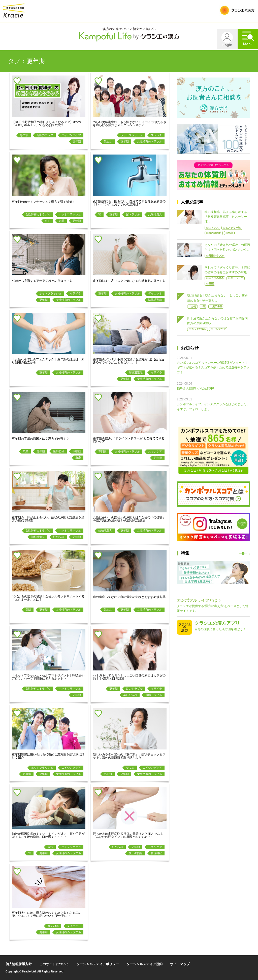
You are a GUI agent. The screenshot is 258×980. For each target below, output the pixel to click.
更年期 (77, 141)
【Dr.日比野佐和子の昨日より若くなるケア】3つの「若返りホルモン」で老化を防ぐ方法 (46, 124)
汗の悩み (59, 537)
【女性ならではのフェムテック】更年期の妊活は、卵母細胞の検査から (48, 361)
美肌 (28, 610)
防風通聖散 (155, 300)
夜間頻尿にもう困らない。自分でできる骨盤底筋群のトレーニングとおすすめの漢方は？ (129, 203)
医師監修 (59, 451)
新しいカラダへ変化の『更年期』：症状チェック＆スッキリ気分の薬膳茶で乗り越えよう (129, 756)
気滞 (61, 221)
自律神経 (156, 853)
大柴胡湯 (53, 926)
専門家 (24, 135)
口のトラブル (134, 689)
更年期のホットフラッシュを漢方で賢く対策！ (44, 202)
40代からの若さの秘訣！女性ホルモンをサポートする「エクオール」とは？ (48, 598)
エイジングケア (71, 135)
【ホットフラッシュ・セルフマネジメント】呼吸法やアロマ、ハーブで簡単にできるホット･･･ (48, 677)
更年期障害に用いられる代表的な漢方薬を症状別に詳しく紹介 (48, 756)
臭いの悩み (130, 695)
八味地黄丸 (155, 214)
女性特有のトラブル (150, 141)
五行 (50, 847)
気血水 (108, 141)
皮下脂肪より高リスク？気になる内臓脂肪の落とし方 (129, 281)
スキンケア (155, 451)
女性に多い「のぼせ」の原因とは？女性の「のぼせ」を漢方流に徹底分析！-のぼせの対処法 (129, 519)
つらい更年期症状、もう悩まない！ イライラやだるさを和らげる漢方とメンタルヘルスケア (130, 124)
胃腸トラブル (154, 695)
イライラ (75, 293)
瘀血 (48, 221)
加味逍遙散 (136, 372)
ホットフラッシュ (132, 135)
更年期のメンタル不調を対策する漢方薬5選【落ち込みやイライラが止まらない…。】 (129, 361)
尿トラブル (133, 214)
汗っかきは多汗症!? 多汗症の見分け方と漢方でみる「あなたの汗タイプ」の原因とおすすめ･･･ (128, 835)
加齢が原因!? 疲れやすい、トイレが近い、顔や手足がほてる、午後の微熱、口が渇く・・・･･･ (48, 835)
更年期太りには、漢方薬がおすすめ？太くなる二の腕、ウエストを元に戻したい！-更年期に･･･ (47, 914)
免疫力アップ (45, 135)
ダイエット (155, 293)
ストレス (156, 135)
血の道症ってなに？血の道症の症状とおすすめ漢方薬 (129, 597)
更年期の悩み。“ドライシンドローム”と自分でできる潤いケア (129, 440)
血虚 (78, 458)
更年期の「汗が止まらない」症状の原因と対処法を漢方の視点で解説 (48, 519)
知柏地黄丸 (38, 537)
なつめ (130, 768)
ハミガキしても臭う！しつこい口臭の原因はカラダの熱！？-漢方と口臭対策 (129, 677)
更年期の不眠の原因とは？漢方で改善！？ (41, 439)
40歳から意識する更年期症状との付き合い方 (42, 281)
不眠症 (77, 451)
